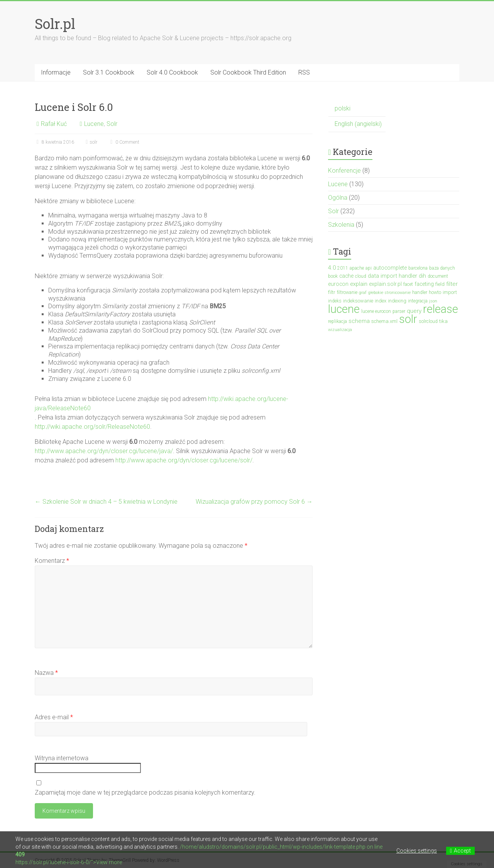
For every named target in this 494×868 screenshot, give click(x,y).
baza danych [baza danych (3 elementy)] (442, 268)
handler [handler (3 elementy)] (420, 292)
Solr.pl (55, 24)
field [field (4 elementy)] (440, 284)
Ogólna (338, 198)
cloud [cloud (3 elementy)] (361, 276)
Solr (112, 124)
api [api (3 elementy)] (369, 268)
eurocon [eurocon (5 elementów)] (338, 284)
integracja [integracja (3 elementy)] (418, 301)
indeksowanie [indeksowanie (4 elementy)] (358, 301)
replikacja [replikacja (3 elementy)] (338, 321)
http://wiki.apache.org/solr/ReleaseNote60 (92, 427)
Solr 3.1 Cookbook (109, 72)
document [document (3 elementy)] (438, 276)
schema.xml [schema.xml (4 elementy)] (384, 321)
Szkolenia (341, 225)
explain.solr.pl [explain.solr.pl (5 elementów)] (385, 284)
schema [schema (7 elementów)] (359, 321)
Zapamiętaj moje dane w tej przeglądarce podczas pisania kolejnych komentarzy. (145, 792)
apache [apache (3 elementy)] (357, 268)
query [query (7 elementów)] (414, 311)
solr (93, 142)
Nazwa (46, 673)
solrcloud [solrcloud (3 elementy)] (428, 321)
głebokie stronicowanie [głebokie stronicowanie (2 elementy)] (389, 293)
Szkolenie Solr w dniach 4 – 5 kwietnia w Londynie (106, 502)
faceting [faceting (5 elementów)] (424, 284)
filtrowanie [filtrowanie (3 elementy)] (347, 292)
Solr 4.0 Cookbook (172, 72)
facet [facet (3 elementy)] (408, 284)
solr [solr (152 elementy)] (408, 319)
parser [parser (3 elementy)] (399, 311)
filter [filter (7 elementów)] (452, 284)
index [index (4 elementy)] (381, 301)
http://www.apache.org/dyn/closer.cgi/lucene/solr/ (184, 460)
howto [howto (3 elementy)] (435, 292)
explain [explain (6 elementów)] (359, 284)
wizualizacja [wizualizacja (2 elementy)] (340, 330)
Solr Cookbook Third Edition (248, 72)
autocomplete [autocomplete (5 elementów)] (390, 268)
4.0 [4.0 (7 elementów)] (332, 268)
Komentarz (52, 561)
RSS (304, 72)
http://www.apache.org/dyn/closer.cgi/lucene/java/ (104, 451)
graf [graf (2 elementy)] (363, 293)
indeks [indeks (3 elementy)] (335, 301)
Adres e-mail (54, 717)
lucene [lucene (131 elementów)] (344, 309)
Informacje (56, 72)
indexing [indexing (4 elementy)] (397, 301)
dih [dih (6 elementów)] (422, 276)
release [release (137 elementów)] (441, 309)
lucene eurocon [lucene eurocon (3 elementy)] (376, 311)
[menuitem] (357, 109)
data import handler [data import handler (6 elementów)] (392, 276)
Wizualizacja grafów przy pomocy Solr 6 (254, 502)
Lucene (94, 124)
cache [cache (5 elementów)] (346, 276)
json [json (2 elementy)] (433, 301)
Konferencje (344, 171)
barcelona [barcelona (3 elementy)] (418, 268)
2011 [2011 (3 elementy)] (343, 268)
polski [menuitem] (343, 108)
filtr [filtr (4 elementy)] (332, 292)
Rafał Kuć (54, 124)
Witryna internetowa (62, 758)
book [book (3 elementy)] (333, 276)
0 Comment (124, 142)
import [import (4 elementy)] (450, 292)
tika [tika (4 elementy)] (443, 321)
